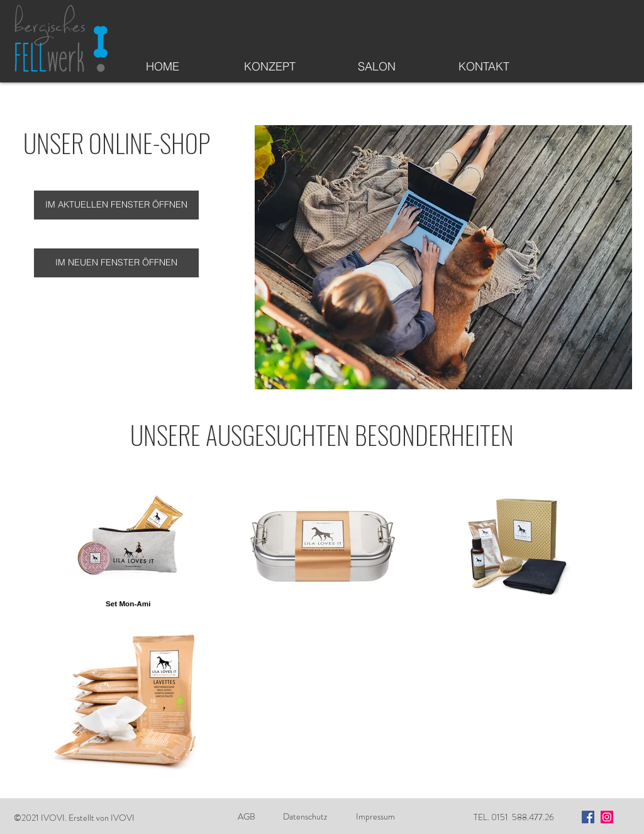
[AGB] (247, 817)
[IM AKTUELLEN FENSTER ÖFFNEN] (116, 205)
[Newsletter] (580, 28)
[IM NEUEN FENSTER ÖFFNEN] (116, 263)
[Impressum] (375, 817)
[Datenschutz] (305, 817)
